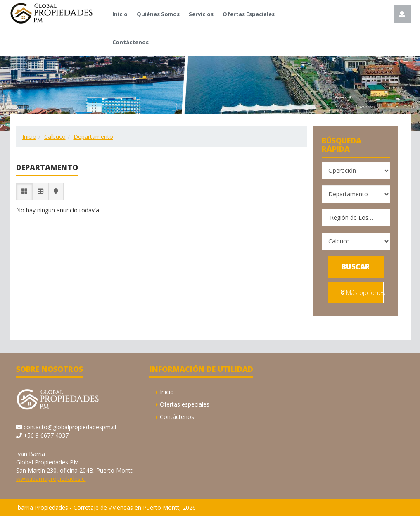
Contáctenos (131, 42)
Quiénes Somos (158, 14)
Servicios (201, 14)
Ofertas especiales (185, 404)
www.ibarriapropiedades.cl (51, 479)
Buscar (356, 267)
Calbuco (55, 137)
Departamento (93, 137)
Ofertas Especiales (249, 14)
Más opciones (362, 292)
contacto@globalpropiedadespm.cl (70, 427)
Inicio (120, 14)
